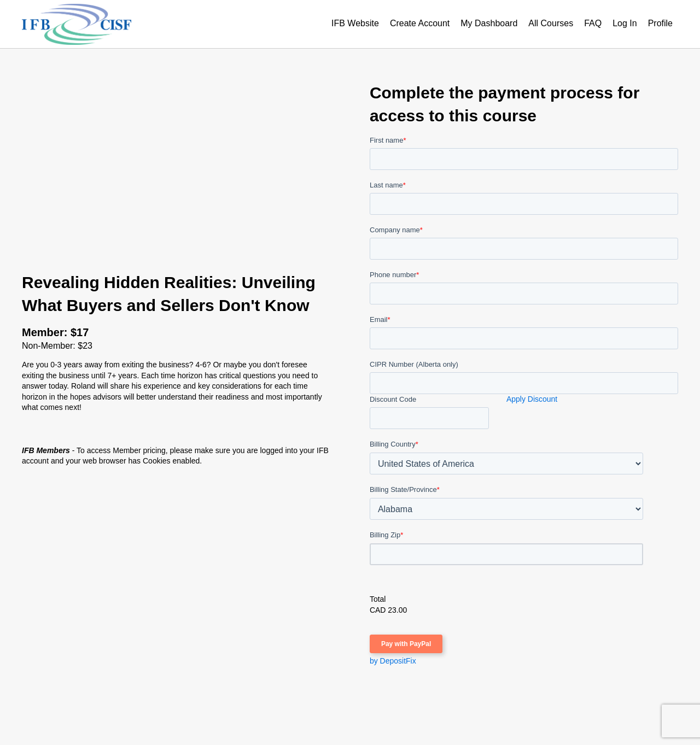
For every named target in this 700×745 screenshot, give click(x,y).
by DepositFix (393, 661)
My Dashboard (489, 23)
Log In (625, 23)
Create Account (420, 23)
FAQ (593, 23)
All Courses (551, 23)
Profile (660, 23)
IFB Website (355, 23)
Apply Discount (532, 399)
